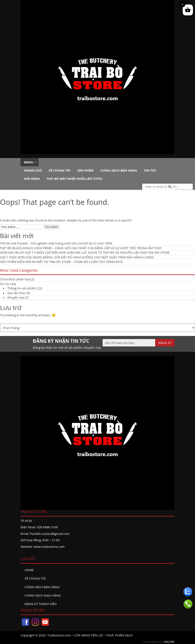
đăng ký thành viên (41, 604)
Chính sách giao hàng (43, 595)
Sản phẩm (85, 170)
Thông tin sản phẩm (22, 288)
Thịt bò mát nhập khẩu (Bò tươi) (74, 179)
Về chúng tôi (59, 170)
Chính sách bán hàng (119, 170)
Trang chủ (33, 170)
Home (29, 570)
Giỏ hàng (32, 179)
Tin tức (150, 170)
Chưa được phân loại (15, 279)
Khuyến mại (16, 297)
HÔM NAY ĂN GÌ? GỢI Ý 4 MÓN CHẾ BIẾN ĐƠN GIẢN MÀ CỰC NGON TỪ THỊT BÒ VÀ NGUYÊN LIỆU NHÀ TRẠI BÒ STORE (85, 252)
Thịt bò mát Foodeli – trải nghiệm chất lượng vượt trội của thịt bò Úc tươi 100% (56, 243)
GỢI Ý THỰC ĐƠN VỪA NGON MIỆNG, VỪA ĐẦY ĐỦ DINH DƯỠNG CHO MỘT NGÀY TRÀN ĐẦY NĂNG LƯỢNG (77, 257)
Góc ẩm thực (17, 293)
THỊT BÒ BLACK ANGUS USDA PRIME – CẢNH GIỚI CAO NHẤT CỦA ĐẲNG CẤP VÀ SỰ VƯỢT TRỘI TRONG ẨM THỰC (81, 248)
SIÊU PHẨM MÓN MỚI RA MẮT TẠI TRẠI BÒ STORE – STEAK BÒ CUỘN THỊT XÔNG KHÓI (61, 262)
